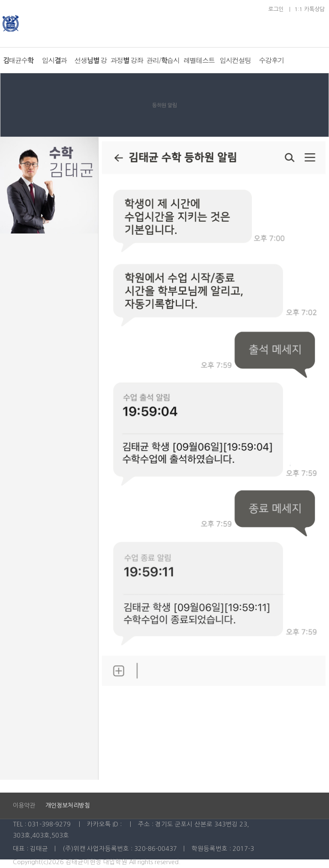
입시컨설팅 (235, 60)
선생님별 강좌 (91, 64)
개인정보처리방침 (68, 805)
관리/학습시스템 (163, 64)
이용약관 (25, 805)
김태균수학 (18, 60)
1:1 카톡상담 (310, 9)
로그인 (276, 9)
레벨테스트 (199, 60)
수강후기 (271, 60)
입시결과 (54, 60)
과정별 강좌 (126, 60)
